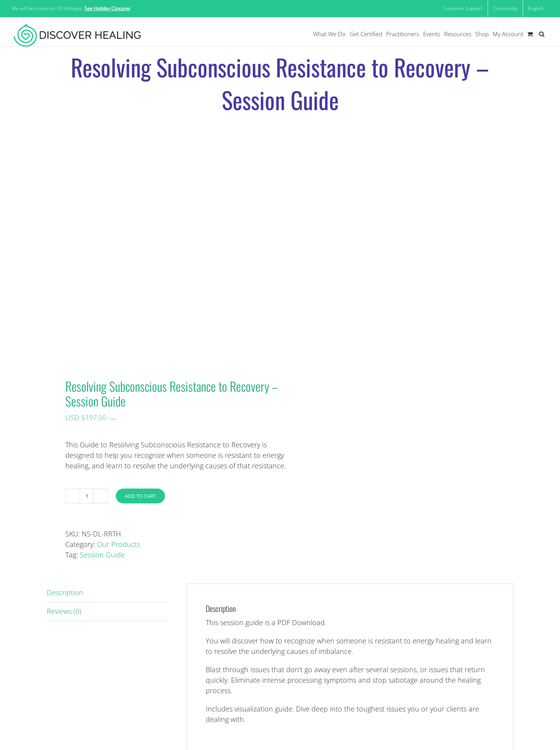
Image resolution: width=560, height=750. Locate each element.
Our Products (118, 544)
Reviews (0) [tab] (64, 611)
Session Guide (102, 555)
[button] (542, 34)
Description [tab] (65, 592)
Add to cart (140, 496)
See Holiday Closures (107, 8)
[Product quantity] (87, 496)
